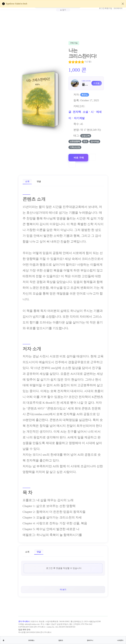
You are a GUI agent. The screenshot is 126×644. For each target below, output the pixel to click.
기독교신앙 (75, 147)
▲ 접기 (63, 10)
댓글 (39, 181)
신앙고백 (86, 136)
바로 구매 (79, 158)
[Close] (123, 4)
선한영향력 (75, 141)
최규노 (85, 95)
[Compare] (72, 165)
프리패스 (31, 640)
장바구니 (90, 640)
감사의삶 (95, 141)
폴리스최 (86, 84)
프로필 (96, 83)
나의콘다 (120, 640)
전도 (85, 141)
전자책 (77, 112)
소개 (27, 181)
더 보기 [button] (63, 589)
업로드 (61, 640)
